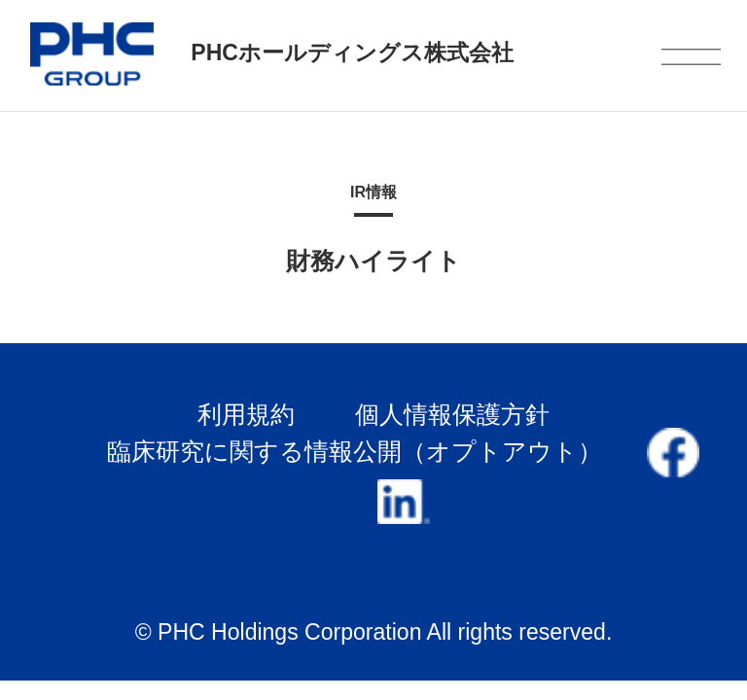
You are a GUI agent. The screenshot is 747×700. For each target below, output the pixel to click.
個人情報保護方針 (452, 415)
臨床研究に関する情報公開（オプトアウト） (355, 452)
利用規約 (246, 415)
